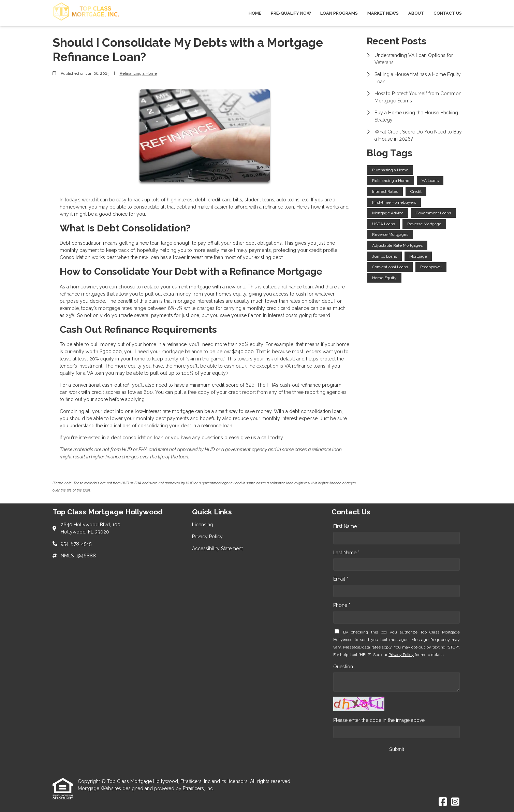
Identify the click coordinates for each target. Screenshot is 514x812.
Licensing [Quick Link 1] (203, 525)
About (416, 13)
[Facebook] (443, 802)
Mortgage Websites (100, 788)
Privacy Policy (401, 655)
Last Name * (346, 553)
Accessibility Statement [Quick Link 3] (217, 549)
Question (343, 667)
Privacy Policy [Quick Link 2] (207, 537)
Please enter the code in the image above (379, 720)
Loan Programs (339, 13)
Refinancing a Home (138, 73)
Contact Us (448, 13)
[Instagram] (455, 802)
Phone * (342, 605)
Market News (383, 13)
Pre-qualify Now (291, 13)
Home (255, 13)
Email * (341, 579)
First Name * (347, 526)
